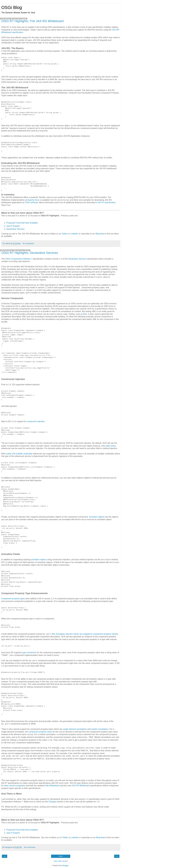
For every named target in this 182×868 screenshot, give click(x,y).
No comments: (29, 243)
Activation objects (97, 517)
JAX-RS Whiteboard (81, 786)
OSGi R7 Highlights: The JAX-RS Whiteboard (32, 21)
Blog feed (100, 234)
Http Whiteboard (52, 786)
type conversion (29, 653)
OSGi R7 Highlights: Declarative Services (30, 253)
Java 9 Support (13, 226)
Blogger (66, 865)
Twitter (65, 234)
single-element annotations (75, 729)
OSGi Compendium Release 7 (19, 259)
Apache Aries (33, 200)
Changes (52, 802)
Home (61, 856)
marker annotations (100, 729)
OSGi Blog (12, 7)
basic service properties (15, 786)
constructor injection (36, 421)
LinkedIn (74, 234)
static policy (111, 446)
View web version (61, 861)
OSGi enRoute (31, 202)
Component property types (13, 599)
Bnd (85, 314)
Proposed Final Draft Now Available (22, 223)
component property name (40, 732)
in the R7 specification (106, 202)
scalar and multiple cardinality (19, 454)
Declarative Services (15, 229)
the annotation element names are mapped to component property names (85, 634)
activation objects (39, 560)
